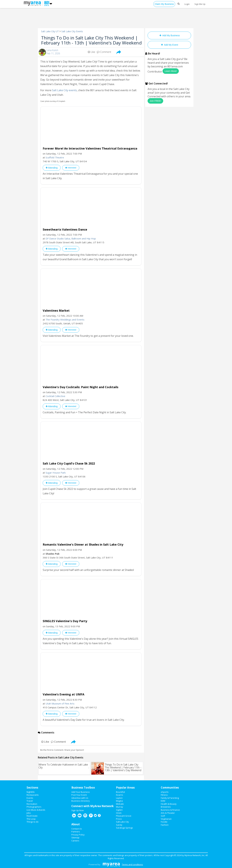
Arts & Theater (168, 813)
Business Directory (81, 801)
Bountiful (120, 792)
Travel (30, 801)
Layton (119, 798)
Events (30, 798)
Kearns (120, 795)
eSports (165, 792)
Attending (52, 168)
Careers (75, 841)
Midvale (120, 804)
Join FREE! (155, 101)
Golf (163, 816)
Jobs (29, 813)
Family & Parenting (170, 798)
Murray (120, 807)
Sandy (119, 825)
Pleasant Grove (124, 816)
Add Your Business (81, 792)
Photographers (34, 807)
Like (92, 52)
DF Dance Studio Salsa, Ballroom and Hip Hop (71, 238)
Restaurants (33, 795)
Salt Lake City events (64, 90)
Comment (104, 52)
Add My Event (169, 45)
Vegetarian (166, 819)
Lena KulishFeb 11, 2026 (53, 52)
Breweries (166, 807)
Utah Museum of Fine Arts (60, 703)
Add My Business (169, 35)
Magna (119, 801)
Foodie (164, 822)
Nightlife (31, 792)
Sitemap (75, 838)
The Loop (31, 819)
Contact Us (77, 829)
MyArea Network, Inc (194, 855)
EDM (163, 801)
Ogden (119, 810)
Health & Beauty (169, 804)
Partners (76, 832)
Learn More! (171, 71)
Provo (119, 819)
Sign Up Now (77, 810)
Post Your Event (79, 795)
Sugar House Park (56, 473)
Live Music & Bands (36, 810)
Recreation (32, 804)
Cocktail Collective (55, 396)
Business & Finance (170, 810)
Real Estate (32, 816)
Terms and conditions (132, 864)
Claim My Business (164, 4)
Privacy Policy (78, 835)
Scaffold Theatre (55, 157)
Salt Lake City (122, 822)
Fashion (165, 825)
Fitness (164, 795)
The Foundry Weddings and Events (65, 320)
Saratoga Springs (124, 828)
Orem (119, 813)
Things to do (33, 822)
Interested (71, 168)
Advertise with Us (80, 798)
